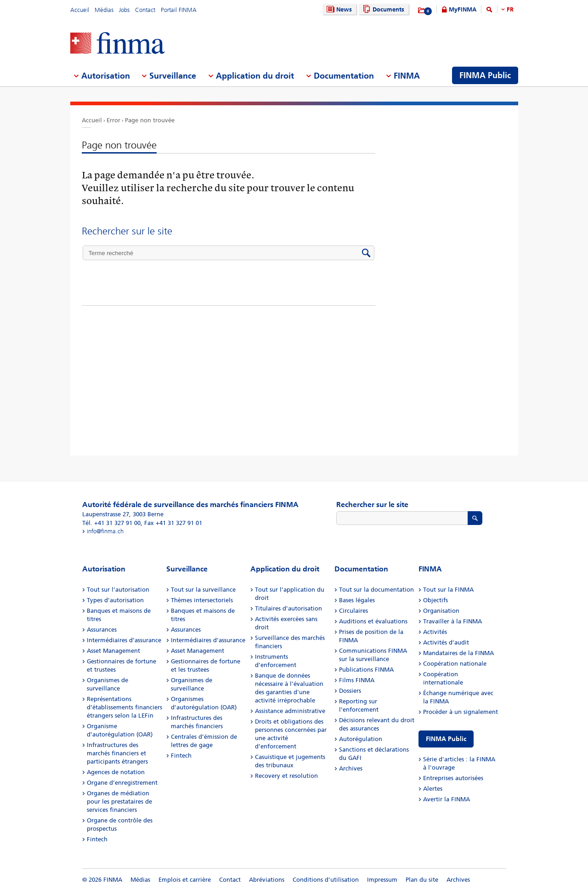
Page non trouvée (150, 120)
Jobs (124, 10)
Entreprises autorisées (453, 778)
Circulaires (353, 611)
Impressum (382, 880)
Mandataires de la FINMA (458, 653)
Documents (382, 9)
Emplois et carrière (185, 880)
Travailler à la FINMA (452, 621)
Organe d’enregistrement (122, 783)
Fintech (97, 839)
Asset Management (113, 651)
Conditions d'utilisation (326, 880)
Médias (104, 10)
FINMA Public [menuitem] (485, 75)
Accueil (80, 10)
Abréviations (267, 880)
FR (510, 9)
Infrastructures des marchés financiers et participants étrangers (117, 753)
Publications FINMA (366, 670)
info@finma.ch (105, 531)
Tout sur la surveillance (203, 590)
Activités (435, 632)
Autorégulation (361, 739)
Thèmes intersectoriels (202, 600)
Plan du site (422, 880)
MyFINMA (463, 9)
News (338, 9)
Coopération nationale (455, 664)
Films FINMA (357, 680)
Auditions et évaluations (373, 621)
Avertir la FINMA (447, 799)
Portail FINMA (179, 10)
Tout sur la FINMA (448, 590)
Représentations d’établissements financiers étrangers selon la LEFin (124, 707)
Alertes (433, 789)
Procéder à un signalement (461, 712)
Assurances (102, 630)
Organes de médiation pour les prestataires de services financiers (119, 802)
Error (113, 120)
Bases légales (357, 600)
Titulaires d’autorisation (288, 608)
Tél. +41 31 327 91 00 (111, 523)
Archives (351, 768)
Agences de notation (116, 772)
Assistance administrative (290, 711)
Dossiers (350, 691)
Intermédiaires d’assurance (124, 640)
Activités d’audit (446, 642)
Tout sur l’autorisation (118, 590)
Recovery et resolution (286, 776)
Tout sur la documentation (376, 590)
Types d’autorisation (115, 600)
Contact (145, 10)
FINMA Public (446, 739)
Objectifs (435, 600)
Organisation (441, 611)
